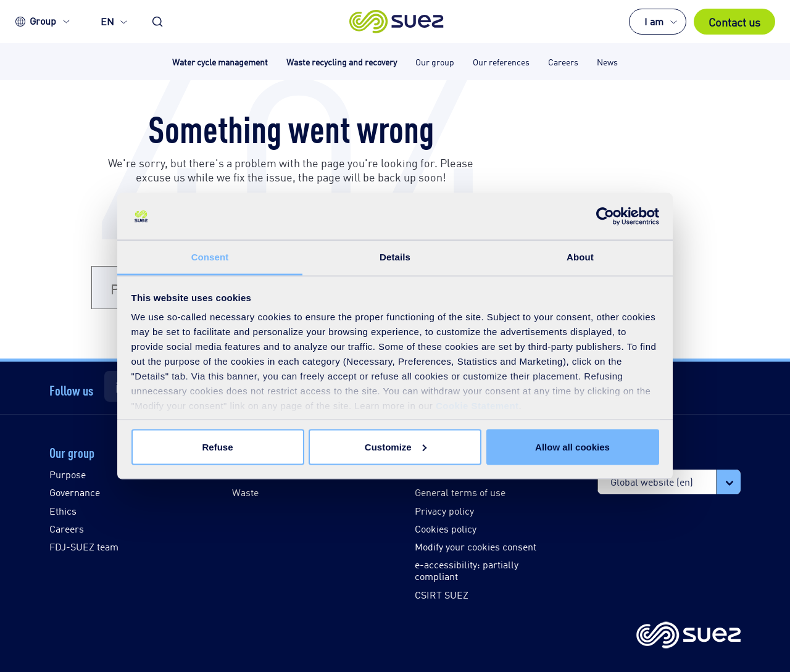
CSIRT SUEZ (442, 595)
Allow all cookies (572, 446)
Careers (67, 529)
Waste (245, 492)
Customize (396, 446)
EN (107, 21)
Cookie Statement (477, 406)
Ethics (63, 511)
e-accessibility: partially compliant (467, 570)
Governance (75, 492)
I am (654, 21)
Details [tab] (395, 257)
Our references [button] (501, 61)
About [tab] (580, 257)
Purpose (68, 474)
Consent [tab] (210, 257)
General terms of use (460, 492)
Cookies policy (446, 529)
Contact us (734, 22)
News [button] (607, 61)
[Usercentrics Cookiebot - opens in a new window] (605, 217)
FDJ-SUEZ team (84, 546)
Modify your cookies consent (476, 546)
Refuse (217, 446)
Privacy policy (444, 511)
